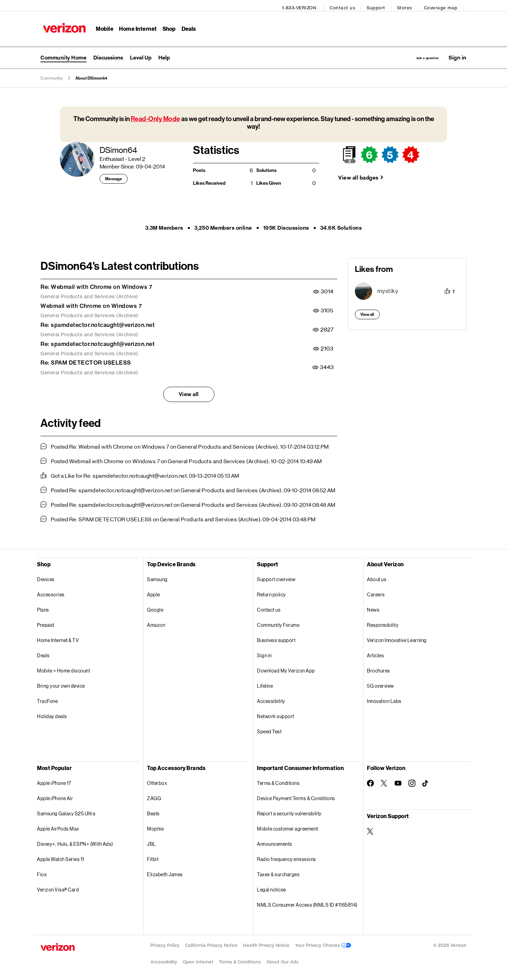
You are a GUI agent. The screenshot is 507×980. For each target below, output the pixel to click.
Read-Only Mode (155, 117)
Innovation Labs (384, 699)
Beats (153, 811)
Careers (376, 592)
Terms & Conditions (278, 781)
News (373, 608)
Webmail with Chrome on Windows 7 (91, 304)
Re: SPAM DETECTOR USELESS (86, 360)
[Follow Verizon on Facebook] (370, 781)
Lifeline (265, 684)
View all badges (358, 176)
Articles (375, 653)
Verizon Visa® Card (58, 887)
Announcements (275, 842)
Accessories (51, 592)
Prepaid (46, 623)
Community (52, 76)
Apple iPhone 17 (54, 781)
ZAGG (154, 796)
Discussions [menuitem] (108, 54)
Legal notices (272, 887)
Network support (276, 714)
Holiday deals (52, 714)
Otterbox (157, 781)
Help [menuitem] (164, 54)
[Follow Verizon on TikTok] (426, 781)
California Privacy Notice (211, 943)
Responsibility (383, 623)
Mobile (102, 26)
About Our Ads (282, 960)
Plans (43, 608)
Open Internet (198, 960)
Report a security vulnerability (289, 811)
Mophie (155, 827)
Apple (154, 592)
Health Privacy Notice (266, 943)
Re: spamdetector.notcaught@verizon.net (98, 323)
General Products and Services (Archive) (89, 294)
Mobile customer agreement (288, 827)
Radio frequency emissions (287, 857)
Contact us (345, 5)
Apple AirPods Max (58, 827)
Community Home (63, 54)
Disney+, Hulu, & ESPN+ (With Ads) (75, 842)
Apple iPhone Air (55, 796)
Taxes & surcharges (278, 872)
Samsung (157, 577)
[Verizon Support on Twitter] (370, 829)
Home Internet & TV (58, 638)
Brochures (379, 668)
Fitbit (153, 857)
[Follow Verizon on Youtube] (398, 781)
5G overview (380, 684)
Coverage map (443, 5)
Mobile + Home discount (63, 668)
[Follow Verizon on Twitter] (384, 781)
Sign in (264, 653)
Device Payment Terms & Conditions (296, 796)
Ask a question (413, 54)
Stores (407, 5)
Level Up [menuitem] (141, 54)
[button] (458, 54)
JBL (151, 842)
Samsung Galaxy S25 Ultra (66, 811)
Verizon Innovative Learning (397, 638)
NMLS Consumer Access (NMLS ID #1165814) (307, 903)
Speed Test (269, 729)
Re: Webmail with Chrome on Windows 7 (96, 285)
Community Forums (278, 623)
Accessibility (271, 699)
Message (114, 177)
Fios (42, 872)
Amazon (156, 623)
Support (379, 5)
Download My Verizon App (286, 668)
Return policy (271, 592)
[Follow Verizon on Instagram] (412, 781)
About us (377, 577)
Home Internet (136, 26)
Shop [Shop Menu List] (167, 26)
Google (155, 608)
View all (189, 392)
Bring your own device (61, 684)
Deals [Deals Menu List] (186, 26)
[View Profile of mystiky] (388, 289)
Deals (43, 653)
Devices (46, 577)
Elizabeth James (165, 872)
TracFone (47, 699)
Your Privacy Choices (323, 943)
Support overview (276, 577)
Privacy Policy (165, 943)
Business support (276, 638)
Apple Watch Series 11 (61, 857)
